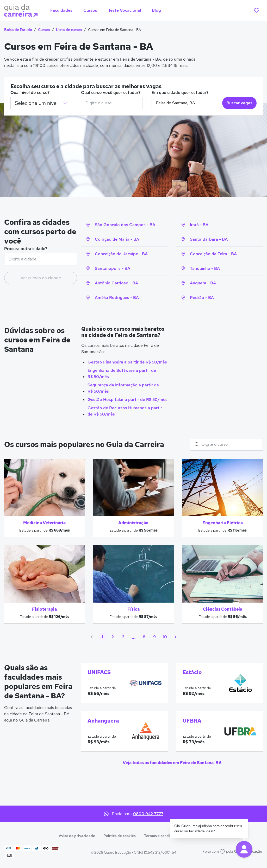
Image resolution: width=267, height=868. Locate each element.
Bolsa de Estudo (18, 30)
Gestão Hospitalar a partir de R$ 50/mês (128, 400)
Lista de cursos (69, 30)
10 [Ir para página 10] (165, 637)
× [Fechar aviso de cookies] (259, 849)
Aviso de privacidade (77, 836)
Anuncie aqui (197, 836)
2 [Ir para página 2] (113, 637)
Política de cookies (120, 836)
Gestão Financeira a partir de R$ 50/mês (127, 362)
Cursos (44, 30)
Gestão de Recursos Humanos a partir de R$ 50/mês (125, 411)
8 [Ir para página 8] (144, 637)
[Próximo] (175, 637)
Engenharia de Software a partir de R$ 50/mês (122, 374)
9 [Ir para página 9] (154, 637)
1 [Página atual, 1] (102, 637)
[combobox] (112, 103)
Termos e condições (161, 836)
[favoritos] (257, 10)
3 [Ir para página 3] (123, 637)
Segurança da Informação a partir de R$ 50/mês (123, 388)
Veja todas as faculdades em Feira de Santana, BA (172, 763)
